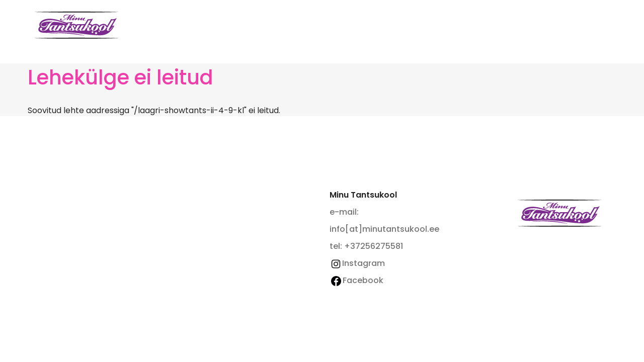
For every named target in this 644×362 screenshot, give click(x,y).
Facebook (357, 280)
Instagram (357, 263)
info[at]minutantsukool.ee (384, 229)
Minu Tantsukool (559, 213)
